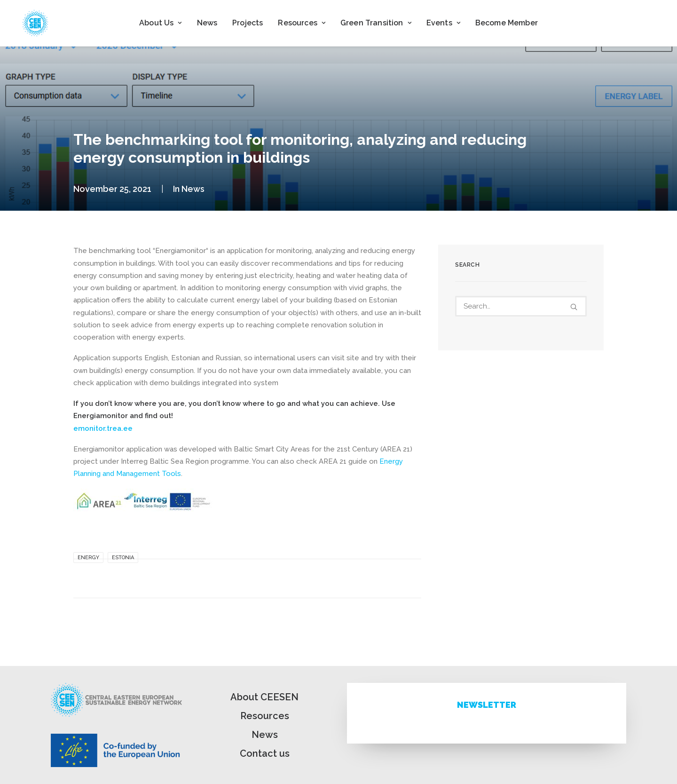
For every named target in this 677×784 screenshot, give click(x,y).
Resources (265, 716)
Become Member (507, 23)
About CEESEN (264, 697)
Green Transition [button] (376, 23)
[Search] (521, 306)
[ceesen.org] (35, 23)
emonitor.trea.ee (103, 428)
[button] (574, 307)
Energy (88, 558)
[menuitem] (160, 23)
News (207, 23)
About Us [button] (160, 23)
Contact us (265, 753)
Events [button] (443, 23)
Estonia (123, 558)
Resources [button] (302, 23)
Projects (248, 23)
